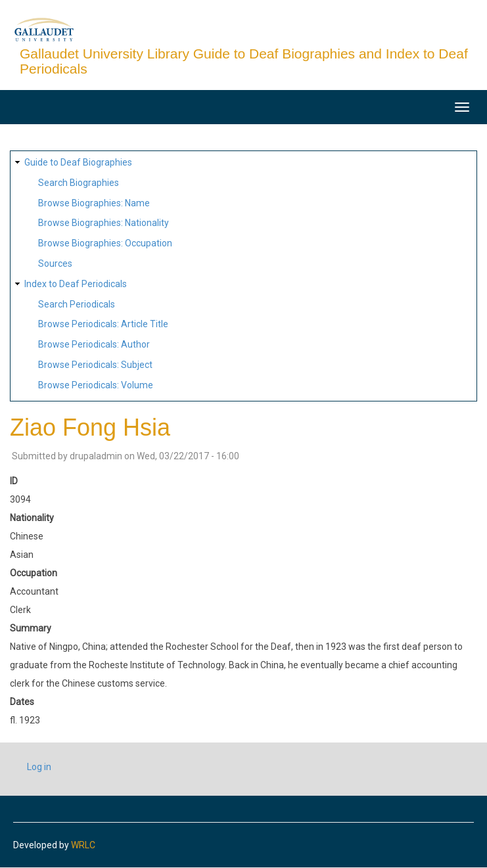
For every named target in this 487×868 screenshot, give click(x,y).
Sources (55, 263)
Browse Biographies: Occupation (105, 243)
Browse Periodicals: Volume (96, 385)
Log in (39, 767)
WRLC (83, 845)
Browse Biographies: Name (94, 203)
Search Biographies (79, 183)
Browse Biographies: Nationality (104, 223)
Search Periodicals (77, 304)
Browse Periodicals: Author (94, 344)
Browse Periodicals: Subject (95, 365)
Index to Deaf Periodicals (76, 284)
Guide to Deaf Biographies (78, 162)
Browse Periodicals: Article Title (103, 324)
